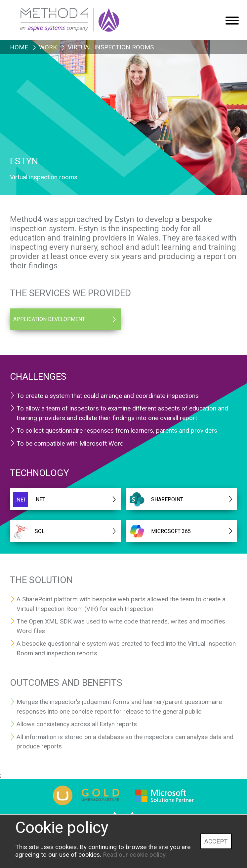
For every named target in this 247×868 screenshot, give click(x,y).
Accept (216, 841)
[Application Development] (65, 319)
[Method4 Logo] (84, 17)
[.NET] (65, 499)
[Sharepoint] (182, 499)
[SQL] (65, 531)
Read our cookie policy (134, 855)
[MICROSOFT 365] (182, 531)
